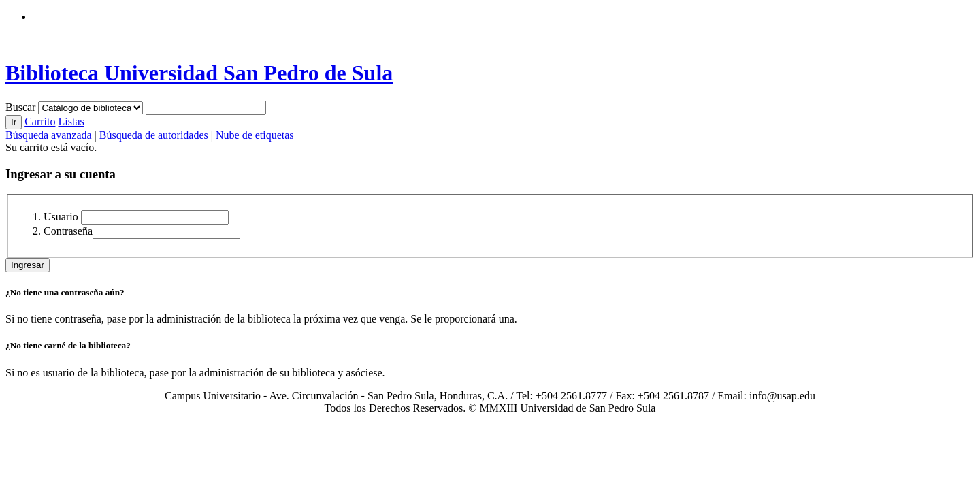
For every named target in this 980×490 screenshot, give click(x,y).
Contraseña (68, 231)
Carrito (40, 121)
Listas (71, 121)
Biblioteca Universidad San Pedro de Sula (199, 73)
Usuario (61, 217)
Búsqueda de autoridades (154, 135)
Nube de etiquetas (255, 135)
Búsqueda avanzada (49, 135)
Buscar (22, 107)
